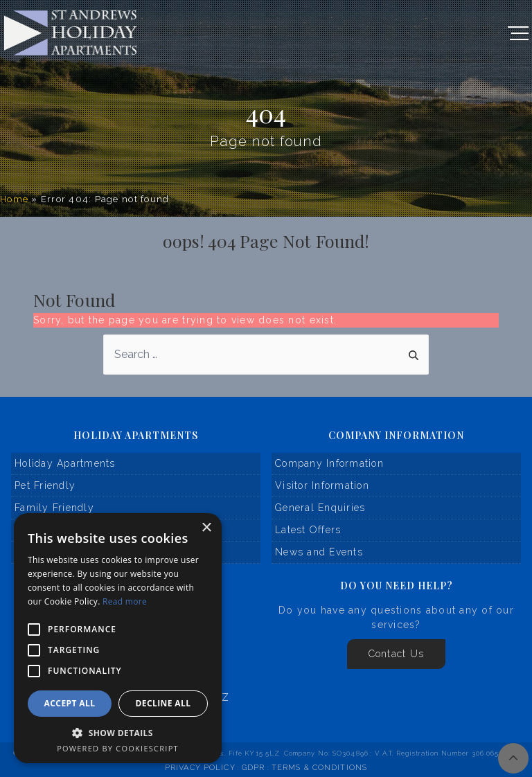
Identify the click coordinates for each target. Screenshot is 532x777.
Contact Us (397, 654)
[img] (513, 758)
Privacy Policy (200, 768)
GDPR (253, 768)
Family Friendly (54, 508)
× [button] (206, 528)
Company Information (329, 463)
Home (14, 199)
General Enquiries (320, 508)
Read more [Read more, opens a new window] (125, 601)
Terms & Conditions (319, 768)
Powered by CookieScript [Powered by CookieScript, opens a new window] (118, 748)
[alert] (118, 638)
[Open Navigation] (518, 33)
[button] (118, 733)
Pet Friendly (45, 485)
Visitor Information (322, 485)
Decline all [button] (163, 703)
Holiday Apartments (65, 463)
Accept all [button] (70, 703)
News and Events (319, 552)
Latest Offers (308, 530)
